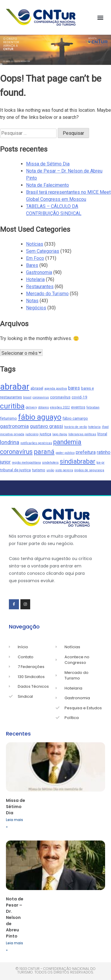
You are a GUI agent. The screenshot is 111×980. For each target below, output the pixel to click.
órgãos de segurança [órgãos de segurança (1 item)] (89, 470)
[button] (100, 17)
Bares (32, 265)
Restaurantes (40, 287)
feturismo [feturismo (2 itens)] (8, 418)
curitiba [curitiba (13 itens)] (12, 406)
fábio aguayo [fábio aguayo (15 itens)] (40, 417)
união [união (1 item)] (50, 470)
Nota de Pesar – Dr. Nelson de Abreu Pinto (15, 917)
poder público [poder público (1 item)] (65, 453)
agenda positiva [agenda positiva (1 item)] (56, 389)
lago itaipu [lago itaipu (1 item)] (60, 434)
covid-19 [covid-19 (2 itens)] (79, 397)
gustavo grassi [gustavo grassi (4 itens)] (46, 426)
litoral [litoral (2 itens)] (102, 434)
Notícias (35, 244)
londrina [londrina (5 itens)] (10, 442)
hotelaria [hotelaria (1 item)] (94, 427)
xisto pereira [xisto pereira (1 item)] (64, 470)
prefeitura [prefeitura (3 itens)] (86, 452)
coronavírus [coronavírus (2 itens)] (60, 397)
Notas (32, 301)
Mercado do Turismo (47, 294)
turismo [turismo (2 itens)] (39, 470)
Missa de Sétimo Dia (48, 164)
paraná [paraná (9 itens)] (44, 452)
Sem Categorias (43, 251)
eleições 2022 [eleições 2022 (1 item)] (60, 407)
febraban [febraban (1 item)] (93, 407)
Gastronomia (39, 272)
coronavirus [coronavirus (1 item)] (41, 397)
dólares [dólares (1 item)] (44, 407)
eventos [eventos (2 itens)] (78, 407)
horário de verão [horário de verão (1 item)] (76, 427)
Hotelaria (35, 279)
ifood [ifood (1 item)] (105, 427)
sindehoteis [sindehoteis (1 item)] (50, 463)
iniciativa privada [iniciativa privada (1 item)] (12, 434)
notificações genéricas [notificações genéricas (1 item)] (36, 443)
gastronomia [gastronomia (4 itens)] (14, 426)
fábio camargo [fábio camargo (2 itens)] (75, 418)
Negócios (36, 308)
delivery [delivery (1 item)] (31, 407)
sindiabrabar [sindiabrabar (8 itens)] (78, 461)
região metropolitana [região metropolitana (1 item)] (26, 463)
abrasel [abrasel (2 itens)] (37, 388)
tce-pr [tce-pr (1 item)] (100, 463)
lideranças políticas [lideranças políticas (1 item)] (82, 434)
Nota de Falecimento (48, 185)
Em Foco (35, 258)
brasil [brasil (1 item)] (27, 397)
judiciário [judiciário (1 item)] (32, 434)
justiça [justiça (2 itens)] (45, 434)
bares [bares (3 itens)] (74, 388)
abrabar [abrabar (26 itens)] (15, 387)
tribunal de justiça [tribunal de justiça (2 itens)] (15, 470)
